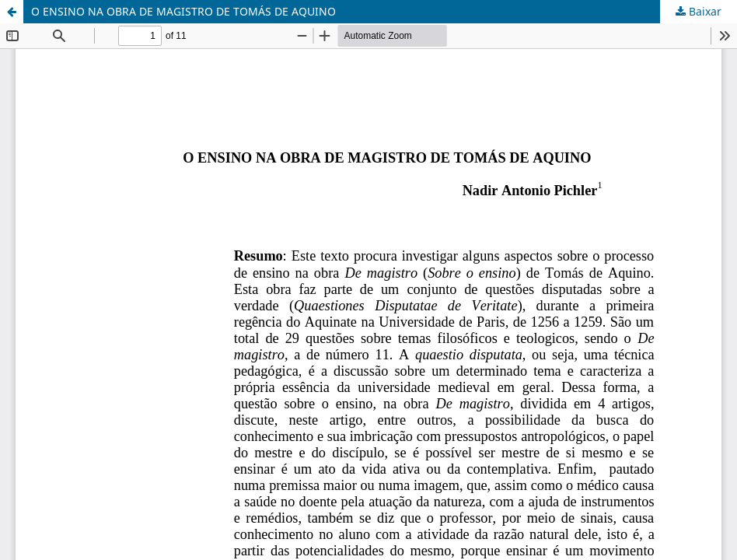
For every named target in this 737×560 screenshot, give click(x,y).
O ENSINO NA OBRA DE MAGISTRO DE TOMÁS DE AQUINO (183, 11)
